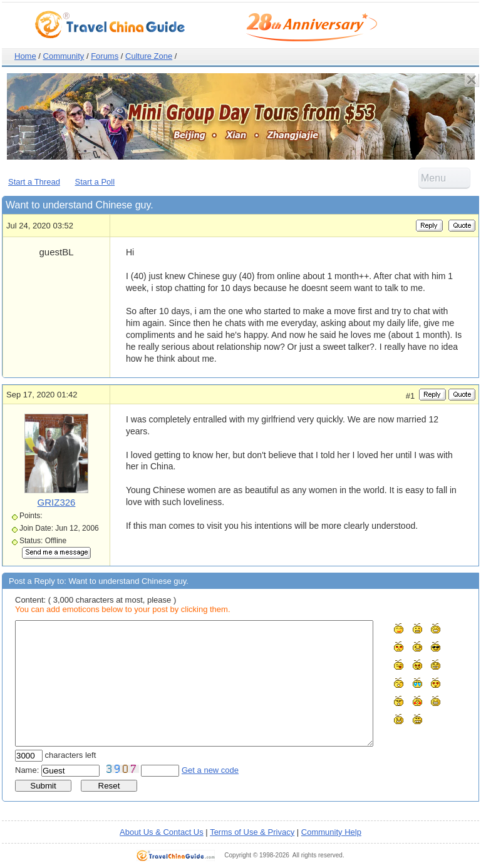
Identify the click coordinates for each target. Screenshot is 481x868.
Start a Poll (95, 182)
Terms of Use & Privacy (252, 832)
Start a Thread (34, 182)
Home (25, 56)
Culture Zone (149, 56)
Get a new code (210, 770)
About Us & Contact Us (162, 832)
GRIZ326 (57, 502)
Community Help (331, 832)
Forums (105, 56)
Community (64, 56)
